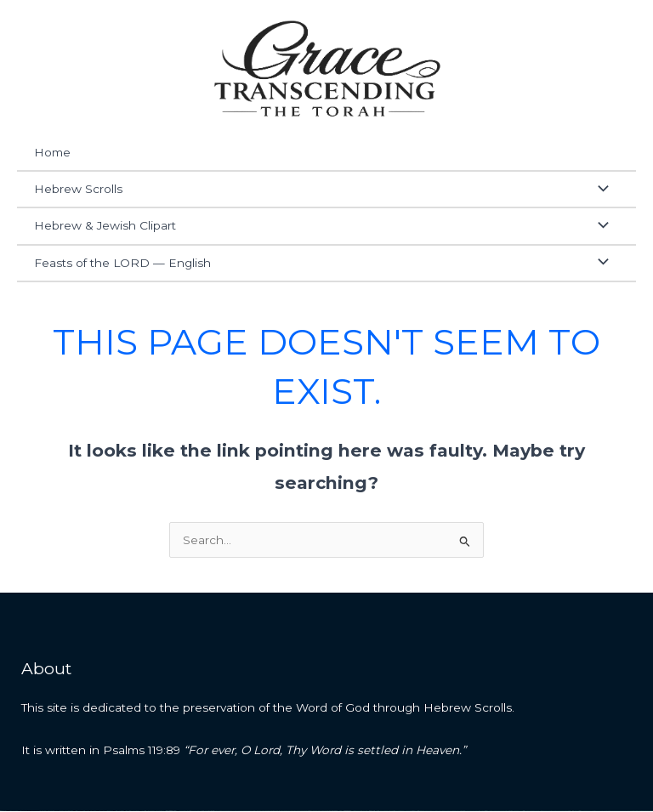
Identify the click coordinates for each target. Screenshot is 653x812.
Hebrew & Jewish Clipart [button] (105, 227)
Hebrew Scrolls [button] (78, 190)
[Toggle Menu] (599, 191)
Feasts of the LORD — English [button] (122, 264)
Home (52, 154)
